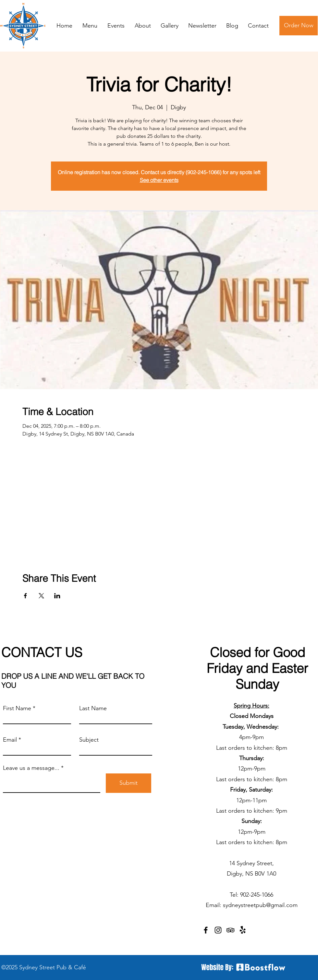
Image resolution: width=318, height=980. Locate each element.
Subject (89, 740)
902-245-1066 (257, 895)
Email (10, 740)
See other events (159, 180)
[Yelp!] (243, 930)
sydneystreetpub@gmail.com (260, 905)
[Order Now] (299, 26)
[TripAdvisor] (230, 930)
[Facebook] (206, 930)
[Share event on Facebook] (25, 596)
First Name (17, 708)
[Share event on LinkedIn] (57, 596)
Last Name (93, 708)
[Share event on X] (41, 596)
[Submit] (128, 783)
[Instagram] (218, 930)
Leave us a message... (31, 768)
